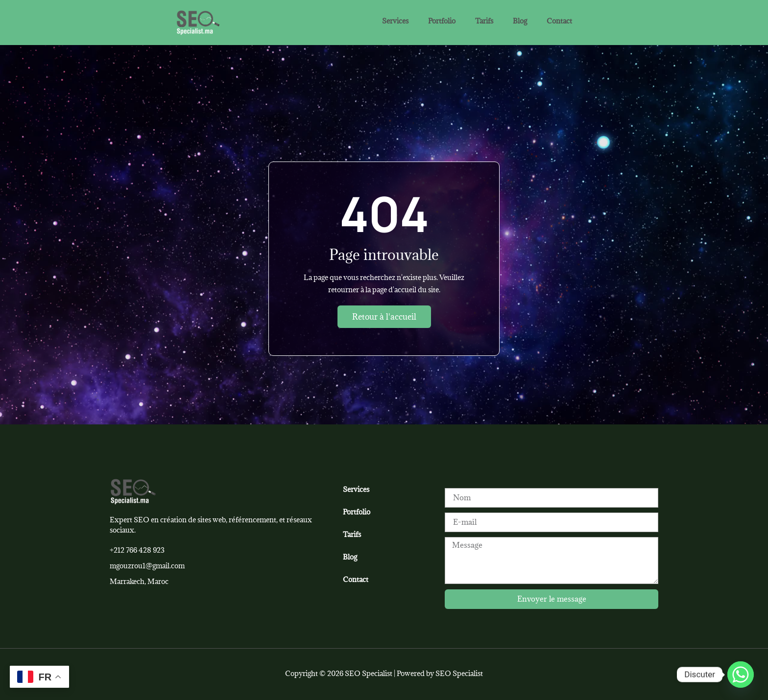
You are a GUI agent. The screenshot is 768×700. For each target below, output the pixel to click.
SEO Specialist (459, 673)
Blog (520, 21)
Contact (559, 21)
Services (395, 21)
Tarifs (484, 21)
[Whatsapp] (741, 675)
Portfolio (442, 21)
